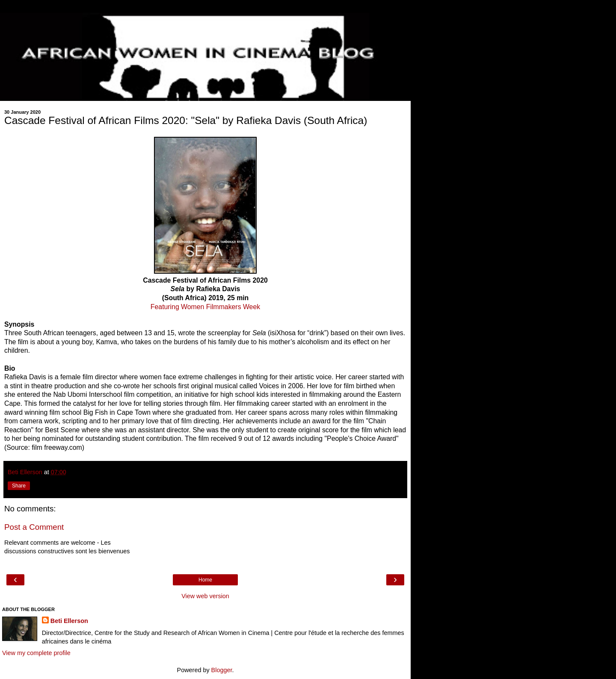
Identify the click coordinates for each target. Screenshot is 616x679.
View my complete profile (36, 653)
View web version (205, 596)
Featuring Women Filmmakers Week (205, 307)
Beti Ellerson (69, 621)
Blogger (222, 670)
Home (205, 580)
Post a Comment (34, 527)
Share (19, 486)
